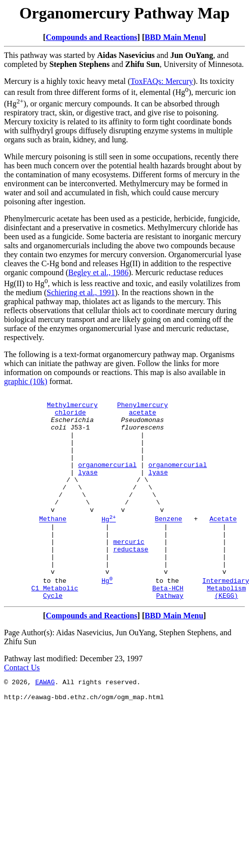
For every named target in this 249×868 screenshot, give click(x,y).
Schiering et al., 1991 (80, 292)
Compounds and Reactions (91, 37)
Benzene (169, 544)
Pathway (170, 636)
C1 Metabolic (55, 627)
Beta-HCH (167, 627)
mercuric (128, 571)
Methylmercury (72, 408)
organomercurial (107, 479)
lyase (88, 488)
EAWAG (45, 724)
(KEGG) (226, 636)
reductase (130, 580)
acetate (143, 417)
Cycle (53, 636)
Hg (109, 544)
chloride (70, 417)
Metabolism (226, 627)
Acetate (223, 544)
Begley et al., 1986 (98, 272)
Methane (53, 544)
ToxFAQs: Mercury (162, 81)
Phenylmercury (142, 408)
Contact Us (22, 708)
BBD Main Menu (174, 37)
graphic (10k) (26, 381)
